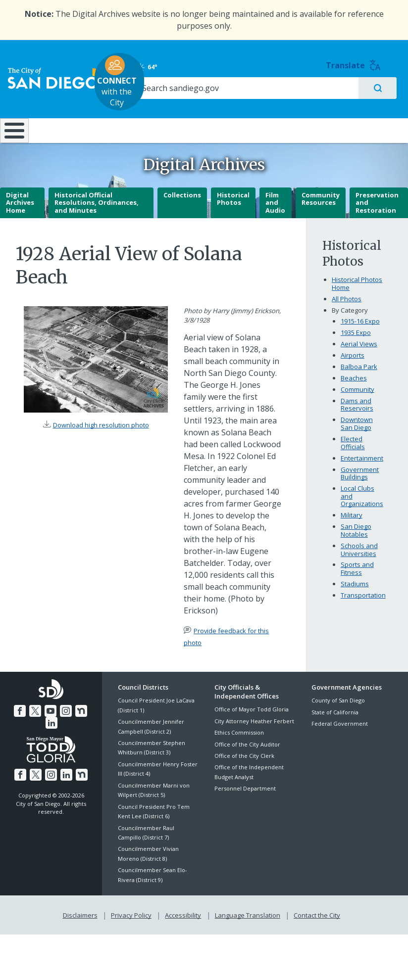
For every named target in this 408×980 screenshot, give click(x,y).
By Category (350, 326)
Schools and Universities (359, 565)
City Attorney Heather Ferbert (254, 736)
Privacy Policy (132, 930)
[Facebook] (14, 725)
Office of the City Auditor (247, 760)
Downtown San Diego (357, 439)
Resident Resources (120, 124)
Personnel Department (245, 804)
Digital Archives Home (20, 218)
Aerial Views (359, 360)
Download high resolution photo (101, 440)
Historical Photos (233, 214)
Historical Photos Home (357, 299)
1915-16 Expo (360, 337)
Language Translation (247, 930)
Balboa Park (359, 382)
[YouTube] (44, 725)
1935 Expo (356, 348)
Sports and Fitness (357, 584)
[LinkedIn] (88, 725)
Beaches (354, 393)
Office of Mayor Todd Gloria (252, 725)
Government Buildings (360, 489)
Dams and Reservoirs (357, 420)
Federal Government (340, 739)
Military (352, 531)
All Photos (347, 315)
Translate (379, 60)
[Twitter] (29, 725)
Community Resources (321, 214)
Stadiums (355, 600)
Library (241, 119)
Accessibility (183, 930)
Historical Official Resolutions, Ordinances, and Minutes (97, 218)
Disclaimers (82, 930)
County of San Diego (338, 716)
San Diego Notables (356, 546)
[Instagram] (58, 725)
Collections (182, 210)
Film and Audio (275, 218)
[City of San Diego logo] (57, 73)
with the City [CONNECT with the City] (202, 76)
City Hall (375, 119)
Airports (353, 371)
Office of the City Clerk (244, 771)
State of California (335, 727)
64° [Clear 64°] (321, 62)
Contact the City (315, 930)
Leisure (57, 119)
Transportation (363, 611)
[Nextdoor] (73, 725)
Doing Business (179, 124)
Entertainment (362, 473)
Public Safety (307, 119)
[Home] (12, 133)
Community (357, 405)
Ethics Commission (239, 748)
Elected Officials (353, 459)
